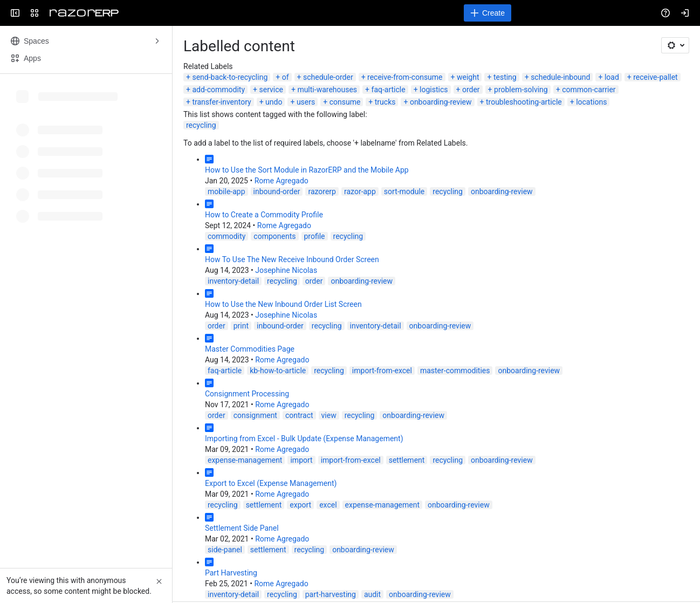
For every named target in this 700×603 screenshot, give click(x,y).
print (241, 326)
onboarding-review (441, 102)
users (306, 102)
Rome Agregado (282, 181)
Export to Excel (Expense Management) (271, 483)
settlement (407, 460)
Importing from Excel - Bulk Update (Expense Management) (304, 438)
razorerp (322, 191)
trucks (385, 102)
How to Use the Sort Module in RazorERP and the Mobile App (307, 170)
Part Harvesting (231, 573)
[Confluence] (84, 13)
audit (372, 594)
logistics (434, 90)
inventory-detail (233, 281)
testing (505, 77)
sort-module (404, 191)
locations (591, 102)
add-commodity (218, 90)
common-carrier (589, 90)
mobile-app (227, 191)
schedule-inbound (560, 77)
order (471, 90)
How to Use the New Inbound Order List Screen (283, 304)
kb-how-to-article (278, 371)
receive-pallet (655, 77)
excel (328, 505)
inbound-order (277, 191)
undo (274, 102)
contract (299, 415)
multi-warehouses (327, 90)
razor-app (360, 191)
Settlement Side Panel (242, 528)
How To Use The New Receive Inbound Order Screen (292, 259)
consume (345, 102)
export (300, 505)
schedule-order (328, 77)
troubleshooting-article (524, 102)
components (274, 236)
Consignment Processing (247, 394)
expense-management (245, 460)
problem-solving (521, 90)
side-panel (225, 550)
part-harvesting (331, 594)
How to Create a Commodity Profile (264, 215)
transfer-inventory (221, 102)
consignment (255, 415)
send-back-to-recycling (230, 77)
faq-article (389, 90)
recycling (201, 125)
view (329, 415)
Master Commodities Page (250, 349)
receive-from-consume (405, 77)
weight (468, 77)
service (271, 90)
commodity (227, 236)
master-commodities (455, 371)
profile (315, 236)
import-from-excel (382, 371)
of (286, 77)
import (301, 460)
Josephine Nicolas (286, 270)
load (612, 77)
